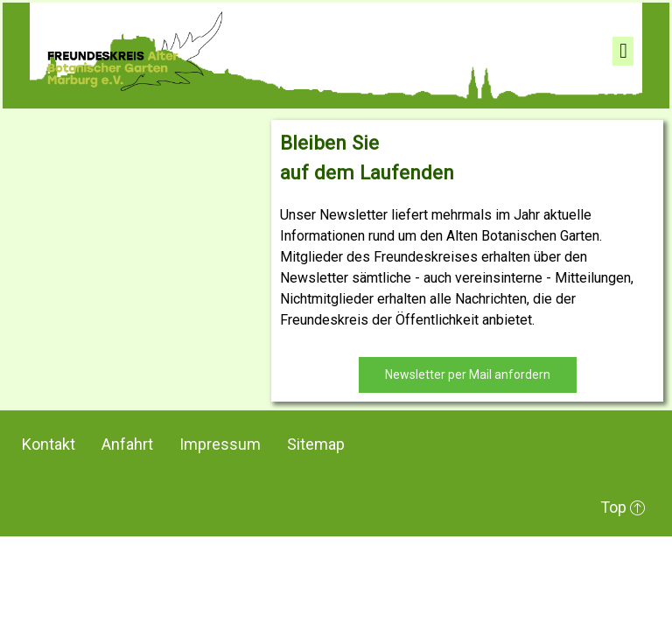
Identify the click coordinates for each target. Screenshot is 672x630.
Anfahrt (127, 444)
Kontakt (49, 444)
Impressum (220, 444)
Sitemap (316, 444)
